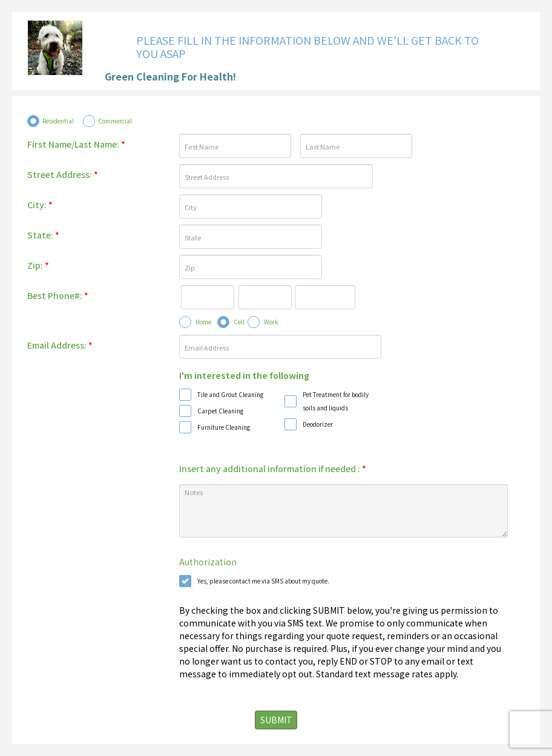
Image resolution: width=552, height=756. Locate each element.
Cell (239, 322)
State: (43, 235)
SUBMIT (276, 720)
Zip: (38, 265)
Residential (58, 121)
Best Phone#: (58, 295)
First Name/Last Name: (76, 144)
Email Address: (60, 345)
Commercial (115, 121)
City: (40, 205)
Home (203, 322)
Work (271, 322)
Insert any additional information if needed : (273, 468)
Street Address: (63, 174)
